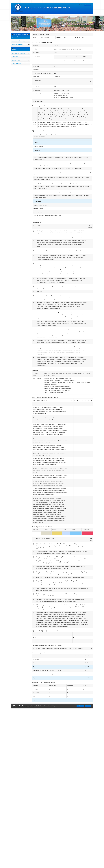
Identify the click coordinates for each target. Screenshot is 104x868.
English (81, 5)
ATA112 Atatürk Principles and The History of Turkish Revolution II (20, 36)
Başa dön (88, 706)
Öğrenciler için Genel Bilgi (18, 53)
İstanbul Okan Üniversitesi (19, 41)
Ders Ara (87, 5)
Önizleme (80, 706)
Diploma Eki (15, 57)
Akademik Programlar (17, 45)
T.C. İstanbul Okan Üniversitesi (24, 706)
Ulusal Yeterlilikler (16, 64)
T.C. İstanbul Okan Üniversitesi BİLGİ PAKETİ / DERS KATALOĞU (42, 8)
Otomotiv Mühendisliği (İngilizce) (18, 49)
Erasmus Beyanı (16, 60)
